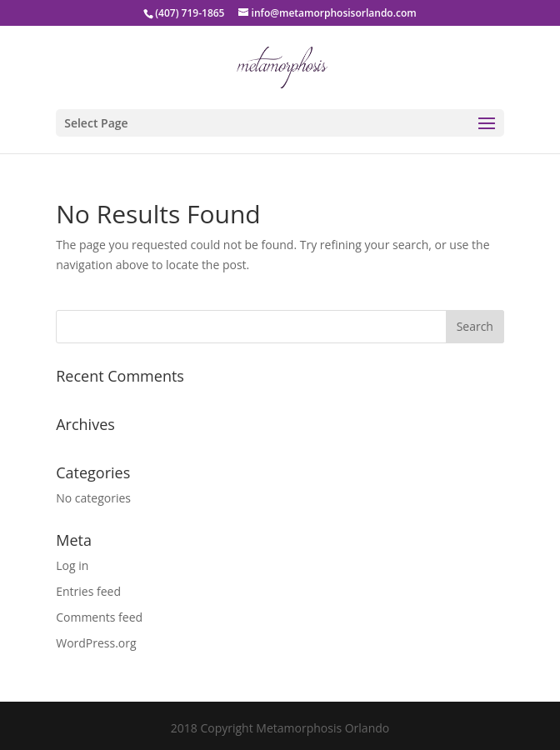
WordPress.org (96, 643)
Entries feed (88, 591)
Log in (72, 565)
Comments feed (99, 617)
